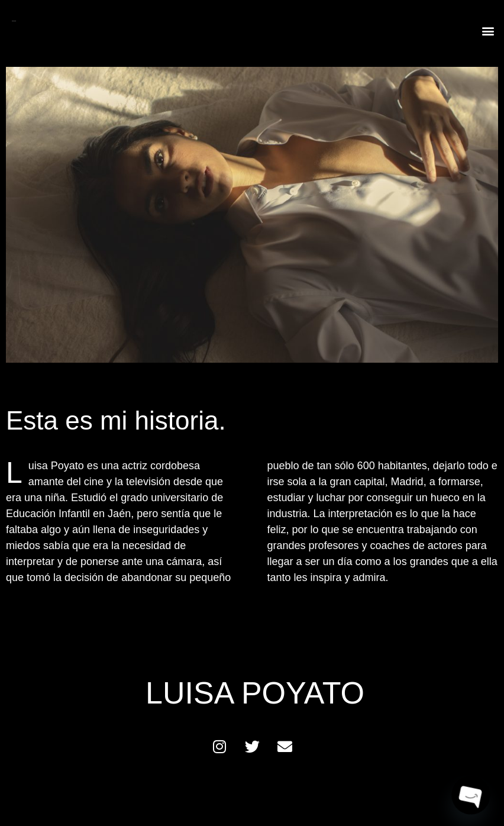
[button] (488, 30)
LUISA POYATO (14, 21)
